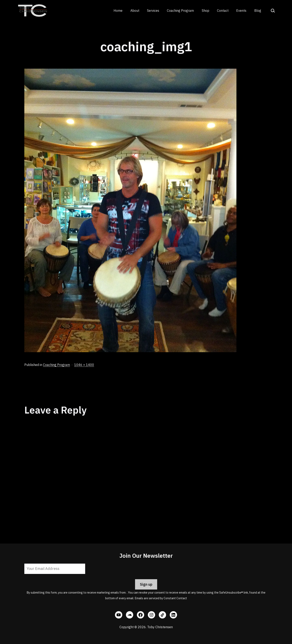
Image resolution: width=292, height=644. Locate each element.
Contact (223, 11)
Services (153, 11)
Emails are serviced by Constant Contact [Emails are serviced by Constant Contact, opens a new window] (161, 598)
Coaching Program (180, 11)
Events (241, 11)
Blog (258, 11)
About (135, 11)
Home (118, 11)
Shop (206, 11)
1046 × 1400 (84, 365)
